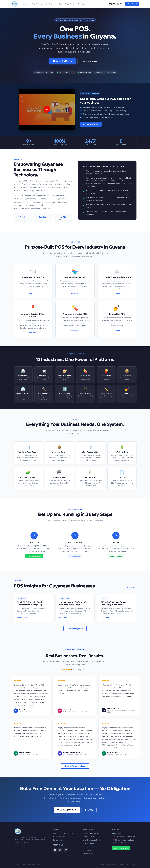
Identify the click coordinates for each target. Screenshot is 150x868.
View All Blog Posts (75, 629)
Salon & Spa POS (89, 847)
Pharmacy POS (88, 843)
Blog (60, 4)
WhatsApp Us (132, 4)
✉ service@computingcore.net (123, 837)
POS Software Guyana (91, 833)
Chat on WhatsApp (34, 556)
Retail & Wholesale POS (91, 840)
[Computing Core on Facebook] (55, 850)
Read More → (22, 618)
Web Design (70, 4)
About (26, 4)
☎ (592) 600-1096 (116, 4)
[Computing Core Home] (15, 4)
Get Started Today (91, 124)
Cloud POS (87, 850)
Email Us (89, 810)
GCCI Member (132, 864)
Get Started (51, 4)
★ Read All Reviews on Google (75, 766)
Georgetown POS (89, 854)
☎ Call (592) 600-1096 (62, 61)
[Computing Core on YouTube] (66, 850)
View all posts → (131, 587)
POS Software (37, 4)
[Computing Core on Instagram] (60, 850)
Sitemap (121, 864)
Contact (81, 4)
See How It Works (89, 61)
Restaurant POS (88, 837)
